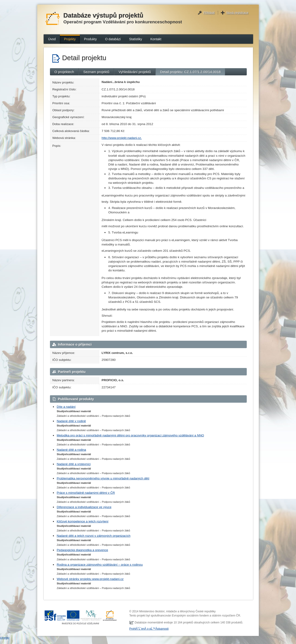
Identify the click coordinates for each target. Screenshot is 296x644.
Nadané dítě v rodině (71, 421)
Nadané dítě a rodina (71, 450)
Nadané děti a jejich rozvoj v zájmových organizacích (94, 536)
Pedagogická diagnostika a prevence (82, 550)
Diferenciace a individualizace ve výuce (84, 507)
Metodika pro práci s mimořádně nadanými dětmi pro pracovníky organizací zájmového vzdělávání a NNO (130, 435)
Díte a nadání (66, 407)
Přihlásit (209, 13)
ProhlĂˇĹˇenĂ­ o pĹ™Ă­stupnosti (149, 629)
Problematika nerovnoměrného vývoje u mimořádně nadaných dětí (103, 478)
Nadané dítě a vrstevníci (74, 464)
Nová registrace (237, 13)
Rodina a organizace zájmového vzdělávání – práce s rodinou (100, 565)
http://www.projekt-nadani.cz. (122, 138)
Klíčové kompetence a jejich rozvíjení (83, 521)
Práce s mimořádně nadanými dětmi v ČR (86, 493)
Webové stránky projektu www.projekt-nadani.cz (90, 579)
